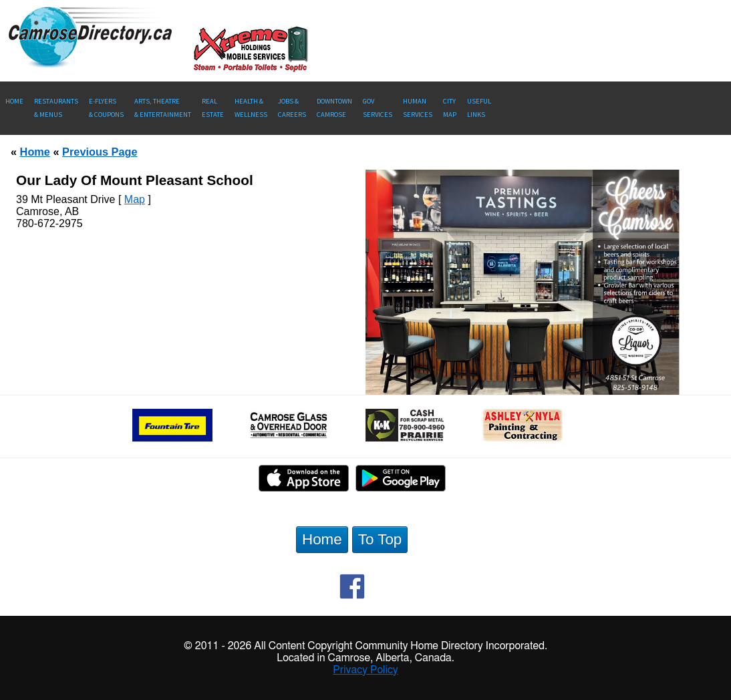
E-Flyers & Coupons (106, 108)
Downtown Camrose (334, 108)
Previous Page (100, 152)
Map (135, 199)
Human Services (418, 108)
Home (14, 101)
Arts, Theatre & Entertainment (163, 108)
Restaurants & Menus (56, 108)
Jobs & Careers (292, 108)
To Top (380, 539)
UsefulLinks (479, 108)
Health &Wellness (251, 108)
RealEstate (213, 108)
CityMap (450, 108)
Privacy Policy (365, 670)
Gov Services (378, 108)
